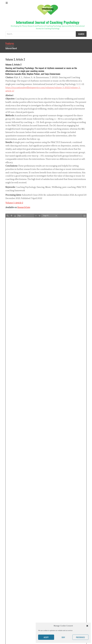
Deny (63, 637)
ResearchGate (24, 207)
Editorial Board (11, 48)
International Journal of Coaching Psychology (48, 22)
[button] (87, 626)
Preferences (80, 637)
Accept (46, 637)
